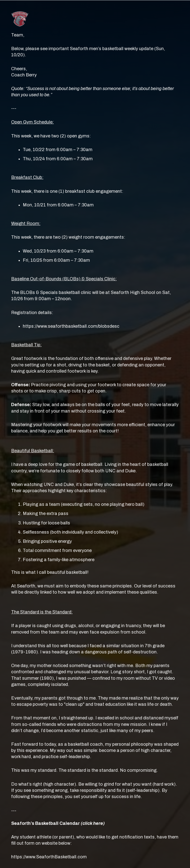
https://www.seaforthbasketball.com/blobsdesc (71, 326)
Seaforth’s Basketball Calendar (58, 823)
